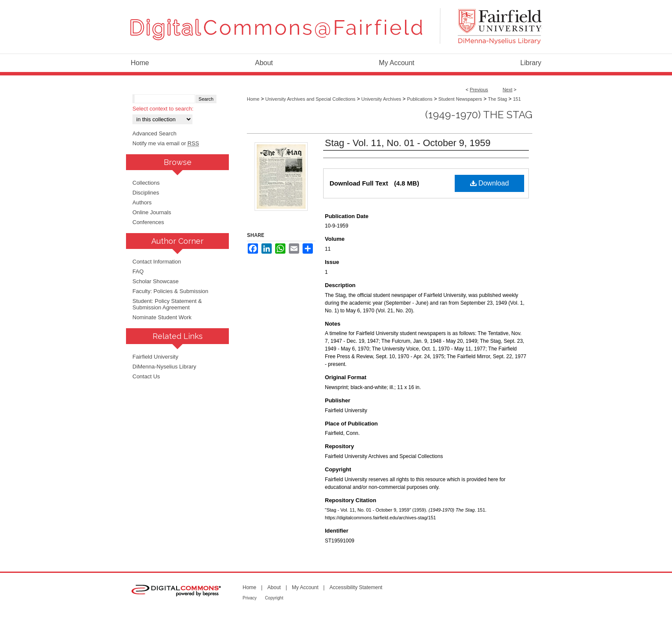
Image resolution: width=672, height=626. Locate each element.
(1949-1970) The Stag (479, 115)
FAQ (138, 271)
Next (508, 90)
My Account (305, 587)
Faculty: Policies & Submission (170, 291)
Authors (142, 202)
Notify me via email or (166, 143)
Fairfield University (155, 357)
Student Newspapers (460, 99)
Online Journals (152, 212)
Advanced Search (154, 133)
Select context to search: (163, 109)
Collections (146, 183)
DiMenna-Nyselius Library (164, 367)
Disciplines (146, 193)
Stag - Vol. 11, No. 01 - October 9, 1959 (408, 143)
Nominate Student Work (162, 317)
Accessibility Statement (356, 587)
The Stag (498, 99)
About (274, 587)
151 (517, 99)
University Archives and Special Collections (310, 99)
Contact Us (146, 376)
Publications (420, 99)
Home (253, 99)
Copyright (274, 598)
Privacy (250, 598)
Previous (479, 90)
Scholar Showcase (156, 281)
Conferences (148, 222)
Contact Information (157, 262)
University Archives (381, 99)
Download (490, 183)
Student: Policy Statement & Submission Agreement (167, 304)
